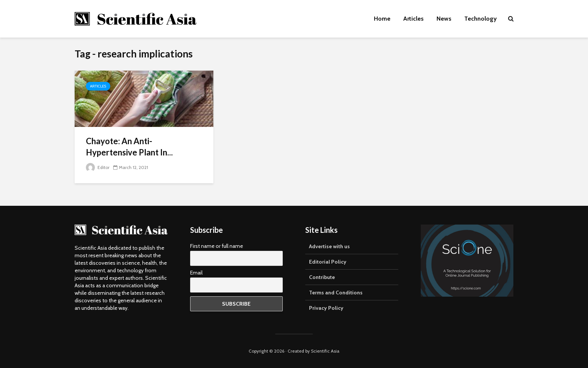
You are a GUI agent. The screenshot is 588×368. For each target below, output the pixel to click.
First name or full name (217, 246)
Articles (413, 19)
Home (382, 19)
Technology (481, 19)
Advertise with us (329, 246)
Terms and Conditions (336, 293)
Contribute (322, 277)
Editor (98, 167)
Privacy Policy (326, 308)
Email (196, 273)
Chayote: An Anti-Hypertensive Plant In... (129, 147)
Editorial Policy (328, 262)
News (444, 19)
